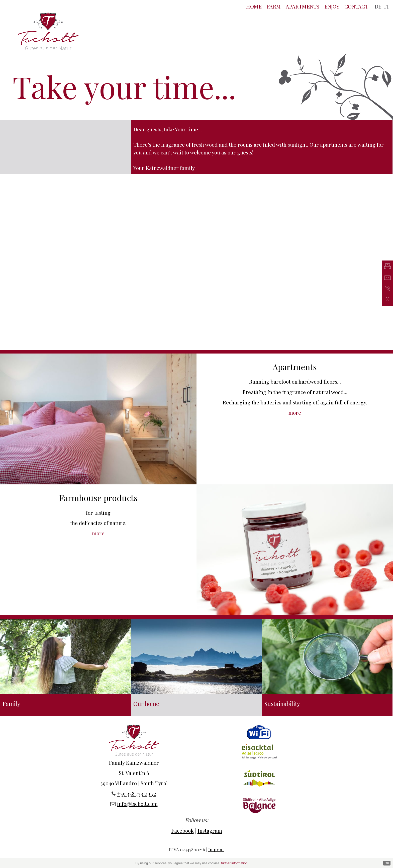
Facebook (182, 830)
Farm (274, 6)
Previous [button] (49, 266)
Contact (356, 6)
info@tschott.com (137, 804)
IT (387, 6)
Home (254, 6)
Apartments (303, 6)
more (295, 412)
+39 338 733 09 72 (137, 793)
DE (378, 6)
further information (234, 863)
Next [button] (344, 266)
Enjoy (332, 6)
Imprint (216, 849)
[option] (197, 174)
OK (387, 863)
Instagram (210, 830)
